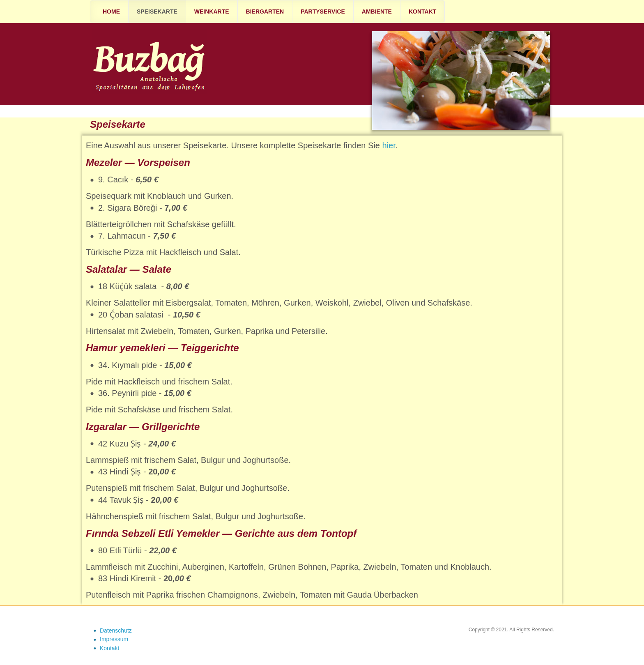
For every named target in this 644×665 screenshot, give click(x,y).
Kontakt (109, 648)
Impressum (114, 639)
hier (389, 145)
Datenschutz (116, 630)
